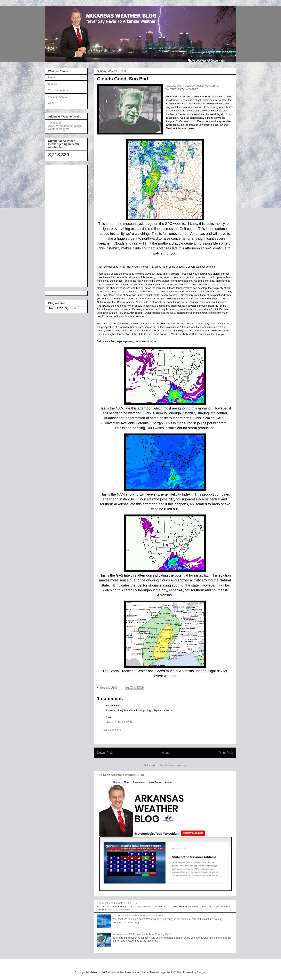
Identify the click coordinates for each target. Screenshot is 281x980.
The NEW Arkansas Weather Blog (120, 775)
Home (166, 753)
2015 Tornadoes (58, 90)
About (52, 103)
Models (53, 84)
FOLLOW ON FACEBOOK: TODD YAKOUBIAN (192, 86)
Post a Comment (111, 730)
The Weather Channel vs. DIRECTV (117, 903)
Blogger (201, 972)
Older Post (226, 753)
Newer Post (105, 753)
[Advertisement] (64, 225)
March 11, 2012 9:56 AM (120, 722)
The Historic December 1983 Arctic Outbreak (138, 915)
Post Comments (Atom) (173, 765)
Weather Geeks (58, 97)
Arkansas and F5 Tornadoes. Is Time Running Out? (142, 934)
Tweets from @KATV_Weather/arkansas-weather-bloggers (65, 126)
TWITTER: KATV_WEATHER (182, 89)
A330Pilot (176, 972)
